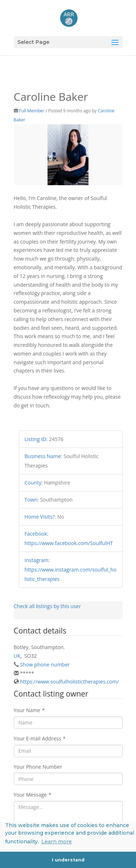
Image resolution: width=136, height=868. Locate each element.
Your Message (33, 795)
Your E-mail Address (40, 738)
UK (17, 656)
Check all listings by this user (48, 606)
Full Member (32, 111)
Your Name (29, 710)
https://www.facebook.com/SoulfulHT (69, 543)
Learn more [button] (57, 842)
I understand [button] (68, 860)
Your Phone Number (38, 767)
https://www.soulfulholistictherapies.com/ (69, 682)
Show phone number (45, 665)
